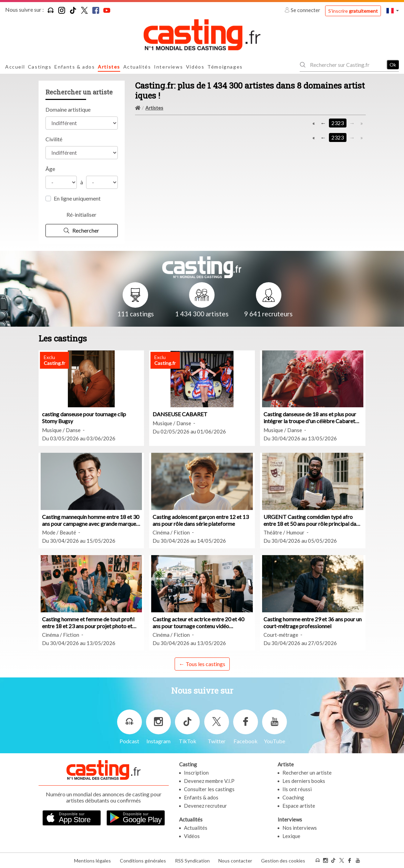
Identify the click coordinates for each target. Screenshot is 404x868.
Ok (393, 65)
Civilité (54, 139)
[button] (393, 11)
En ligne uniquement (77, 198)
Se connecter (303, 10)
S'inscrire (353, 11)
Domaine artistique (68, 109)
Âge (50, 169)
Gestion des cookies (283, 861)
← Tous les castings (202, 664)
